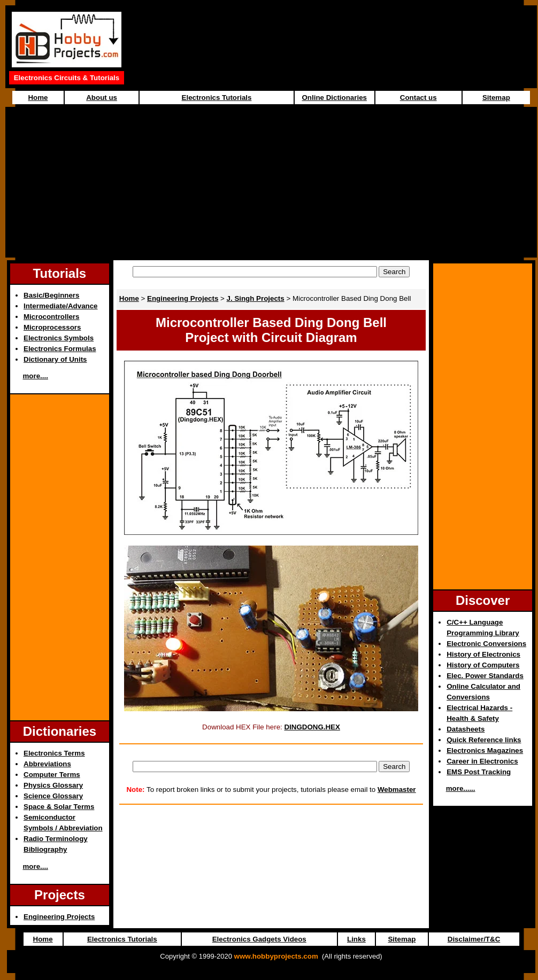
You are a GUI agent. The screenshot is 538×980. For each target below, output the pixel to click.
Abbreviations (47, 764)
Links (356, 939)
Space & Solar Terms (59, 807)
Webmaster (397, 790)
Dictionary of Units (55, 359)
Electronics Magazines (485, 750)
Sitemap (496, 98)
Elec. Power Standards (485, 676)
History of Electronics (483, 654)
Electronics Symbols (59, 338)
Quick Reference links (484, 740)
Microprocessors (52, 327)
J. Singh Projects (256, 298)
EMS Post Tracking (479, 772)
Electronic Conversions (486, 644)
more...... (461, 788)
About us (102, 98)
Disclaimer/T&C (474, 939)
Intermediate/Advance (61, 306)
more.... (36, 376)
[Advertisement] (271, 182)
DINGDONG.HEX (312, 727)
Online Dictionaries (335, 98)
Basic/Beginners (51, 295)
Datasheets (466, 729)
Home (38, 98)
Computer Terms (52, 775)
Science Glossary (53, 796)
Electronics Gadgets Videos (259, 939)
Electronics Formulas (60, 349)
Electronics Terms (54, 753)
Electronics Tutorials (217, 98)
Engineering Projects (59, 917)
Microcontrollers (51, 317)
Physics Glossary (53, 785)
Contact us (418, 98)
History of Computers (483, 665)
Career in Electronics (482, 761)
